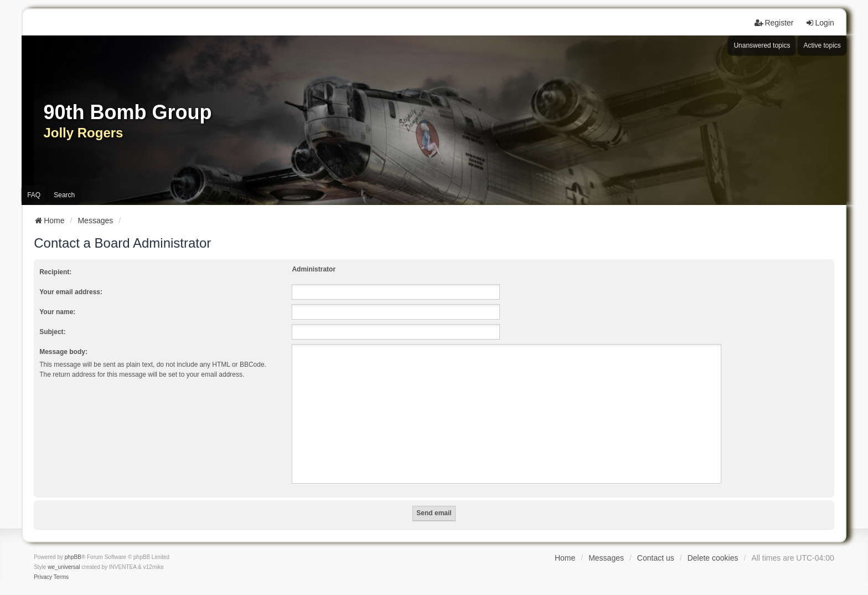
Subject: (52, 332)
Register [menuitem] (774, 23)
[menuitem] (43, 577)
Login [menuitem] (820, 23)
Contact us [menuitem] (656, 558)
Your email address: (71, 292)
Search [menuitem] (64, 195)
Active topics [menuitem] (822, 45)
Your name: (57, 312)
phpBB (73, 557)
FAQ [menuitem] (34, 195)
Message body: (63, 352)
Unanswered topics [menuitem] (762, 45)
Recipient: (55, 272)
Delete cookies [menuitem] (713, 558)
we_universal (64, 567)
